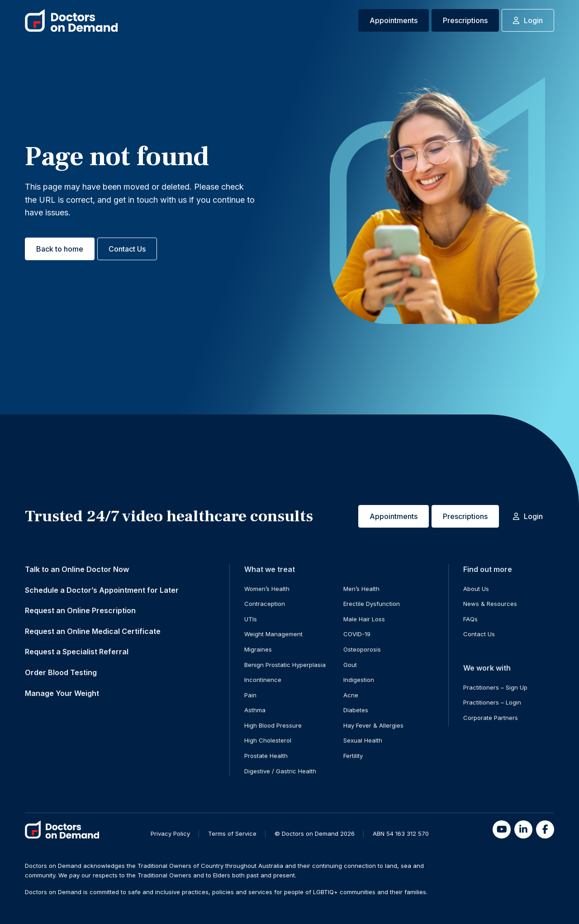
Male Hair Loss (364, 619)
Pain (250, 695)
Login (528, 20)
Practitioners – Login (492, 702)
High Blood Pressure (273, 725)
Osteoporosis (362, 649)
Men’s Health (361, 589)
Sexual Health (363, 740)
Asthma (255, 710)
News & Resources (490, 604)
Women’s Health (267, 589)
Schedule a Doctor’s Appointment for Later (102, 590)
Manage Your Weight (62, 693)
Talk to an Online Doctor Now (77, 569)
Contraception (265, 604)
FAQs (470, 619)
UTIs (251, 619)
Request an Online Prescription (80, 610)
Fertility (353, 756)
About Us (476, 589)
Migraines (258, 649)
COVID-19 (357, 634)
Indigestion (359, 680)
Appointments (394, 20)
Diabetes (356, 710)
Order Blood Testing (61, 672)
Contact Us (127, 249)
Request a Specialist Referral (77, 652)
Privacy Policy (170, 834)
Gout (350, 665)
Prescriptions (465, 20)
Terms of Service (232, 834)
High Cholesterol (268, 740)
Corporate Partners (491, 718)
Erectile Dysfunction (372, 604)
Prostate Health (266, 756)
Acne (351, 695)
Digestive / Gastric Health (280, 771)
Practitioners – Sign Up (495, 687)
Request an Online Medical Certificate (93, 631)
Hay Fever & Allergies (373, 725)
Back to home (60, 249)
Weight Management (273, 634)
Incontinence (263, 680)
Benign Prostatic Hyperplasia (285, 665)
